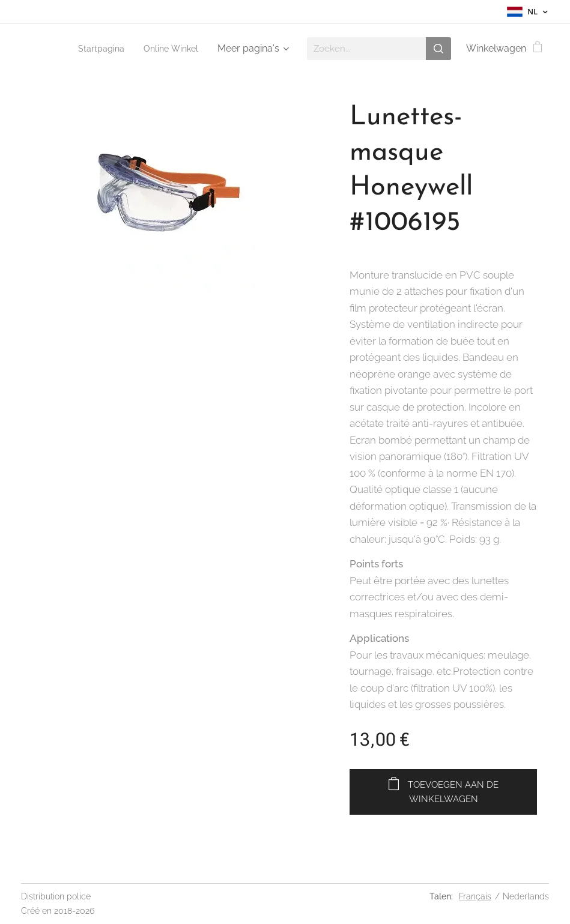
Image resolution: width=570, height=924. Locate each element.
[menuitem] (97, 49)
